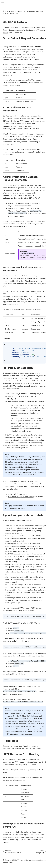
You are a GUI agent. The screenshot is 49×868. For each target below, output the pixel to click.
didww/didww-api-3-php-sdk (21, 497)
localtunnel (39, 834)
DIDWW (26, 3)
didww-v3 (13, 494)
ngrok (27, 834)
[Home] (4, 11)
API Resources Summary (33, 11)
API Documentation (14, 11)
